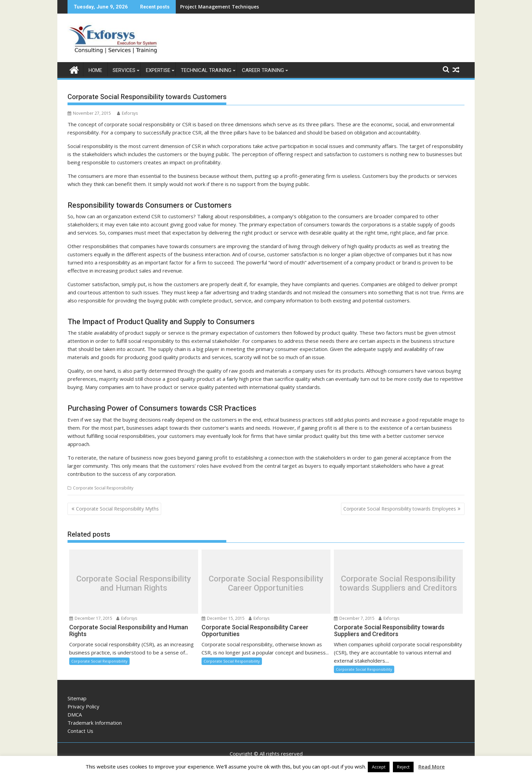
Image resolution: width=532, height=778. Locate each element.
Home (95, 70)
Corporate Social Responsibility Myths (117, 508)
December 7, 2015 (354, 618)
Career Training (263, 70)
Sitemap (77, 698)
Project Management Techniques (220, 7)
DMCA (75, 714)
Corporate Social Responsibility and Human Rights (134, 583)
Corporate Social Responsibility (103, 488)
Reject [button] (403, 767)
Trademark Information (95, 722)
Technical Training (206, 70)
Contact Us (80, 730)
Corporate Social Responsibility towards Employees (400, 508)
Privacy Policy (83, 706)
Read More (432, 766)
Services (124, 70)
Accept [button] (379, 767)
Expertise (158, 70)
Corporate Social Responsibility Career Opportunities (266, 583)
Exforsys (127, 113)
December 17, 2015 (91, 618)
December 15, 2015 (223, 618)
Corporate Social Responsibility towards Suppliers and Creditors (398, 583)
